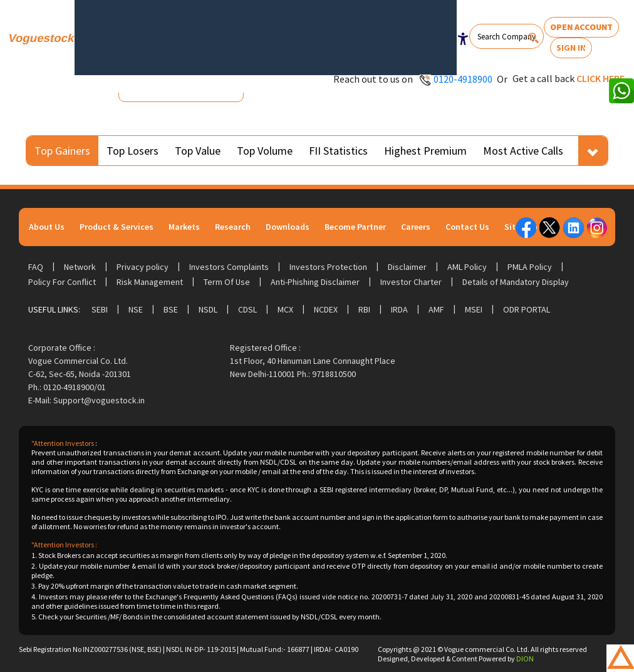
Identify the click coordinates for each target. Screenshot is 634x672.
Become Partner (355, 227)
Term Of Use (227, 282)
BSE (171, 309)
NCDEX (326, 309)
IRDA (399, 309)
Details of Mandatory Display (516, 282)
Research (233, 227)
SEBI (100, 309)
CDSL (247, 309)
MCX (285, 309)
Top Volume (265, 151)
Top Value (198, 151)
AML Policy (467, 267)
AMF (436, 309)
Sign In (571, 48)
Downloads (288, 227)
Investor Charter (411, 282)
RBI (364, 309)
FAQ (36, 267)
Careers (416, 227)
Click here (600, 78)
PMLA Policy (530, 267)
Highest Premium (425, 151)
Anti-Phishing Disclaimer (315, 282)
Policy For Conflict (62, 282)
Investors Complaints (229, 267)
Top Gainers (62, 151)
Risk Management (150, 282)
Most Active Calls (523, 151)
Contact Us (467, 227)
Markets (184, 227)
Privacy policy (143, 267)
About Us (47, 227)
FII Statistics (338, 151)
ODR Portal (527, 309)
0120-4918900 (463, 79)
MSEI (474, 309)
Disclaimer (407, 267)
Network (80, 267)
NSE (136, 309)
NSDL (208, 309)
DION (525, 659)
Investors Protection (328, 267)
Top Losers (133, 151)
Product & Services (117, 227)
